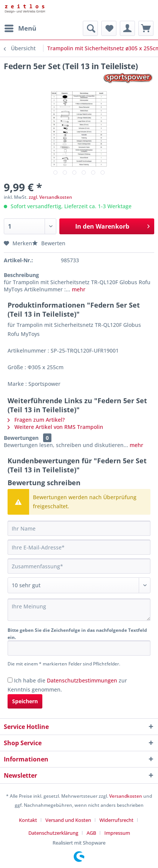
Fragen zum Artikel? (36, 420)
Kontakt (28, 820)
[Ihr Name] (79, 528)
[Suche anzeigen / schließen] (90, 28)
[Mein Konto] (127, 28)
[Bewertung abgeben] (79, 585)
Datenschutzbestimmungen (82, 680)
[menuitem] (20, 28)
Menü (20, 27)
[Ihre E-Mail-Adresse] (79, 547)
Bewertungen (21, 438)
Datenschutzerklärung (53, 833)
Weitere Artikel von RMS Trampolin (55, 427)
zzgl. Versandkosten (50, 197)
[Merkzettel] (109, 28)
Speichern (25, 701)
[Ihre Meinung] (79, 610)
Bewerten (49, 243)
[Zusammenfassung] (79, 566)
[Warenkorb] (146, 28)
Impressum (117, 833)
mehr (78, 289)
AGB (91, 833)
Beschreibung (21, 275)
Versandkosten (126, 796)
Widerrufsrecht (116, 820)
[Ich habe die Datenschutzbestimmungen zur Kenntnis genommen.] (10, 680)
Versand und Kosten (68, 820)
